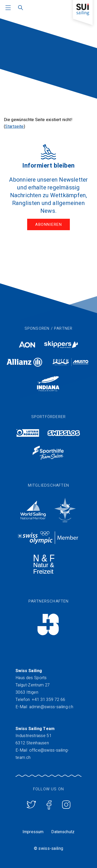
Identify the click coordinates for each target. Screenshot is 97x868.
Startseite (14, 127)
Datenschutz (63, 832)
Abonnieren (48, 224)
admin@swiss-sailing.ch (51, 707)
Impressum (33, 832)
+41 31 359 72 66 (48, 700)
